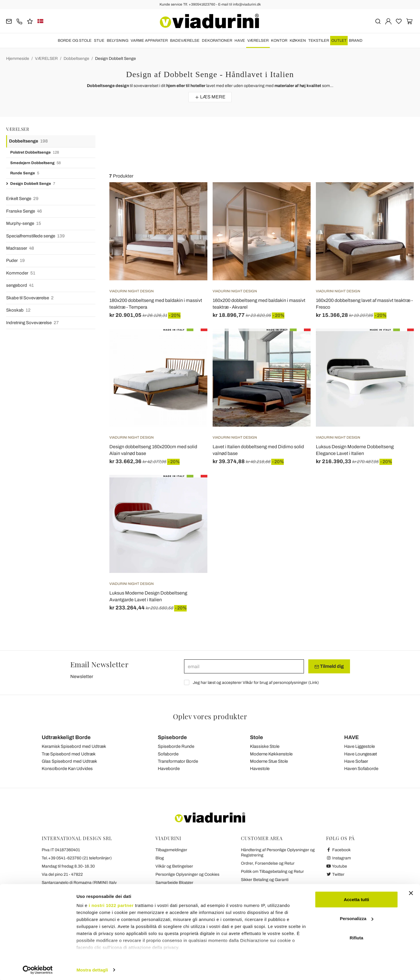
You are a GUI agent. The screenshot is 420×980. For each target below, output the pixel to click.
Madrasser (20, 248)
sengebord (20, 285)
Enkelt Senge (22, 199)
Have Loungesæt (360, 754)
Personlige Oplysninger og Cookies (187, 874)
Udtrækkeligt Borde (66, 737)
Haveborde (169, 769)
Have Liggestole (359, 746)
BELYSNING (118, 41)
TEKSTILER (319, 41)
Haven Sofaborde (361, 769)
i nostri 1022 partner (111, 904)
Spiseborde (172, 737)
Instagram (338, 858)
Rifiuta (357, 936)
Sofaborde (168, 754)
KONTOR (279, 41)
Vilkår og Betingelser (174, 866)
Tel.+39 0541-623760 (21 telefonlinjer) (77, 858)
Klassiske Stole (265, 746)
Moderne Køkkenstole (271, 754)
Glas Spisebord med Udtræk (69, 761)
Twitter (335, 874)
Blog (160, 858)
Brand (356, 41)
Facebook (338, 850)
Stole (257, 737)
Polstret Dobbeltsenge (35, 153)
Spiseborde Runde (176, 746)
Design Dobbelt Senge (116, 59)
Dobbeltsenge (76, 59)
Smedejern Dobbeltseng (35, 163)
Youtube (337, 866)
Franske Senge (24, 211)
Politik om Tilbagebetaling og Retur (272, 872)
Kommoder (21, 273)
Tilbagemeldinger (171, 850)
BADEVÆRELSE (185, 41)
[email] (244, 666)
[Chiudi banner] (411, 892)
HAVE (240, 41)
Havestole (260, 769)
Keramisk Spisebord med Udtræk (74, 746)
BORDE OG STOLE (75, 41)
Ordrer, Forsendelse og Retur (268, 863)
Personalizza (357, 917)
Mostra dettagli (92, 968)
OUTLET (339, 41)
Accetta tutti (357, 898)
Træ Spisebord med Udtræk (69, 754)
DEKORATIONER (217, 41)
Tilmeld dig (329, 666)
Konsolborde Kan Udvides (67, 769)
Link (314, 683)
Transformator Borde (178, 761)
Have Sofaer (356, 761)
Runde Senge (25, 173)
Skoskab (18, 310)
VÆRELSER (258, 41)
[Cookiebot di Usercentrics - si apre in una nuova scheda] (38, 969)
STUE (99, 41)
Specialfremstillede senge (35, 236)
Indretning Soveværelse (32, 323)
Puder (15, 261)
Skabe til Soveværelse (30, 298)
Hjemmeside (18, 59)
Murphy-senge (24, 224)
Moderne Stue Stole (269, 761)
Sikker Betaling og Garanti (265, 880)
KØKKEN (298, 41)
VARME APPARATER (149, 41)
